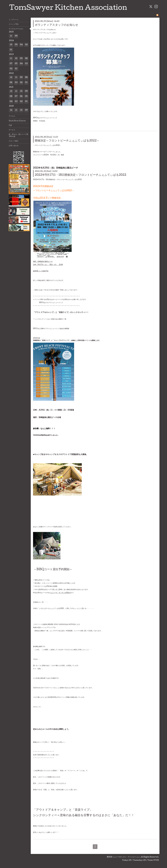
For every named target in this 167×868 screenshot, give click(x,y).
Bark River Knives (17, 121)
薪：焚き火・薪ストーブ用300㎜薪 (18, 136)
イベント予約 (14, 24)
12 (11, 77)
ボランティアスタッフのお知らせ (56, 25)
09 (16, 36)
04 (21, 45)
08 (26, 59)
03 (26, 64)
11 (11, 36)
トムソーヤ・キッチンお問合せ (60, 593)
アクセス (12, 116)
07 (11, 64)
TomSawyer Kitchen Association (68, 8)
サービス (12, 130)
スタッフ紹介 (14, 141)
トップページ (14, 20)
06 (11, 83)
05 (16, 64)
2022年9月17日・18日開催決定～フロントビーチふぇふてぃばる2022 (81, 175)
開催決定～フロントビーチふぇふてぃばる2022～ (67, 141)
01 (11, 50)
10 (11, 45)
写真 (10, 125)
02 (26, 45)
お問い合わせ (14, 146)
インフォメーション (16, 29)
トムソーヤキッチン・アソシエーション (126, 857)
